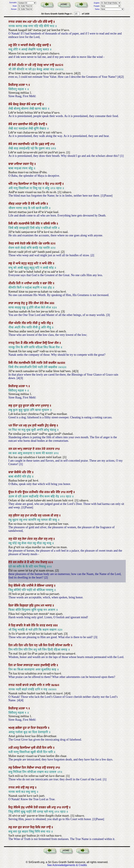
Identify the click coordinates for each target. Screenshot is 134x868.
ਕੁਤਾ (16, 406)
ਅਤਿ (44, 323)
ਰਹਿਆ (59, 645)
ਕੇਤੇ (42, 303)
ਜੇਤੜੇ (23, 243)
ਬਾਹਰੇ (26, 685)
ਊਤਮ (12, 492)
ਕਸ (15, 449)
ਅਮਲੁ (12, 728)
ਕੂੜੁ (21, 406)
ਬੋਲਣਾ (23, 104)
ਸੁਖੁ (23, 807)
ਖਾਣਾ (34, 104)
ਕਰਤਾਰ (51, 449)
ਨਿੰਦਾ (16, 425)
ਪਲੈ (41, 645)
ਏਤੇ (11, 562)
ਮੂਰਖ (38, 605)
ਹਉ (35, 65)
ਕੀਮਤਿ (21, 65)
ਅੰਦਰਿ (18, 323)
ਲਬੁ (11, 406)
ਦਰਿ (20, 492)
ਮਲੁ (25, 425)
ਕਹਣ (43, 625)
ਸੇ (16, 492)
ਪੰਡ (41, 243)
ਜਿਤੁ (11, 586)
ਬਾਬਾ (11, 164)
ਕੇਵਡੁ (40, 65)
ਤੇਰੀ (14, 65)
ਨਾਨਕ (12, 22)
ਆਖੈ (19, 263)
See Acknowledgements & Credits (67, 865)
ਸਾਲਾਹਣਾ (29, 665)
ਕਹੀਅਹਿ (34, 492)
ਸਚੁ (11, 768)
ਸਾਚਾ (11, 303)
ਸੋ (36, 586)
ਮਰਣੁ (17, 748)
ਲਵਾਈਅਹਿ (24, 144)
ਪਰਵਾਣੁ (50, 586)
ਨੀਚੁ (49, 323)
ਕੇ (26, 562)
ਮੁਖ (30, 425)
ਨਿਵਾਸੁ (44, 562)
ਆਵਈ (25, 45)
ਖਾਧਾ (38, 406)
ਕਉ (44, 768)
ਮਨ (43, 605)
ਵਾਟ (16, 124)
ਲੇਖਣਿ (32, 45)
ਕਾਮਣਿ (34, 515)
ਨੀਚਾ (11, 323)
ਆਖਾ (47, 65)
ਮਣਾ (30, 22)
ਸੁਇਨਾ (17, 515)
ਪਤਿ (24, 472)
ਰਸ (11, 449)
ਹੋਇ (50, 283)
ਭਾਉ (51, 22)
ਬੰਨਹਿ (35, 243)
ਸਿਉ (45, 343)
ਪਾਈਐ (30, 586)
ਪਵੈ (30, 65)
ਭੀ (10, 65)
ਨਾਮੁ (16, 184)
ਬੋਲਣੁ (16, 104)
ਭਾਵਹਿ (20, 625)
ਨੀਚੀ (35, 323)
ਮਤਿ (16, 645)
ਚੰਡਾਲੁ (53, 425)
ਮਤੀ (11, 748)
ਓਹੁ (48, 184)
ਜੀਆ (37, 303)
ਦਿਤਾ (34, 728)
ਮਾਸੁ (51, 539)
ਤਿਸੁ (36, 184)
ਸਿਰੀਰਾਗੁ (14, 85)
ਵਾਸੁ (57, 515)
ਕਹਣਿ (36, 283)
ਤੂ (27, 303)
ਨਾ (26, 65)
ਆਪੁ (20, 449)
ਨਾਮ (38, 562)
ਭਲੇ (29, 625)
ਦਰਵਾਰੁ (51, 768)
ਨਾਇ (48, 685)
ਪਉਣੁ (39, 45)
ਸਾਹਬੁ (18, 303)
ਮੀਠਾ (41, 539)
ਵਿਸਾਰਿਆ (24, 184)
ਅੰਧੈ (11, 184)
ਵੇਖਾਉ (42, 124)
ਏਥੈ (33, 204)
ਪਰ (11, 425)
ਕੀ (52, 515)
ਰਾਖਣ (38, 768)
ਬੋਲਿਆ (41, 586)
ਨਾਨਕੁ (12, 343)
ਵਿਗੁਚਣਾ (24, 605)
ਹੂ (40, 323)
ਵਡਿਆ (39, 343)
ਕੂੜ (25, 728)
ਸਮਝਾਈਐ (25, 224)
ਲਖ (25, 22)
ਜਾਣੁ (32, 787)
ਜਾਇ (25, 204)
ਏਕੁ (23, 303)
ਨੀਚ (24, 323)
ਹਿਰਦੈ (52, 645)
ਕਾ (15, 665)
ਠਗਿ (33, 406)
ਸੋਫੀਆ (31, 768)
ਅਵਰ (37, 665)
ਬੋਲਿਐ (17, 586)
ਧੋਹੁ (32, 164)
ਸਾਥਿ (32, 343)
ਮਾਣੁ (54, 807)
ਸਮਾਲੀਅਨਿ (25, 363)
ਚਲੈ (49, 807)
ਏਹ (40, 184)
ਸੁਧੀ (35, 425)
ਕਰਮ (39, 449)
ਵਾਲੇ (17, 243)
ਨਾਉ (52, 65)
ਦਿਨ (45, 748)
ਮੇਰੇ (44, 449)
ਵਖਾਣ (50, 625)
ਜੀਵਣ (12, 204)
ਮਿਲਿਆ (17, 768)
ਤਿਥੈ (33, 224)
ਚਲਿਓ (47, 224)
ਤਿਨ (18, 343)
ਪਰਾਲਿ (47, 243)
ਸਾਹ (16, 144)
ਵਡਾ (45, 283)
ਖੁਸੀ (34, 748)
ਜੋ (10, 625)
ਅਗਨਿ (41, 425)
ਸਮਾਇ (67, 645)
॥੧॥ (53, 184)
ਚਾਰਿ (50, 748)
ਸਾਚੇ (18, 787)
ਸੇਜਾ (25, 539)
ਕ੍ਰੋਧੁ (47, 425)
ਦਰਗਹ (43, 807)
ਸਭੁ (11, 263)
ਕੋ (14, 263)
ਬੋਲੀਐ (18, 472)
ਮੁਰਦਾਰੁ (45, 406)
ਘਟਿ (37, 263)
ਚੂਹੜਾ (26, 406)
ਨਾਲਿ (54, 224)
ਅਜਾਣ (49, 605)
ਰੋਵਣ (12, 243)
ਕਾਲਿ (44, 204)
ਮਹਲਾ (22, 85)
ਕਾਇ (54, 665)
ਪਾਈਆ (29, 283)
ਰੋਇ (58, 492)
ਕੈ (29, 204)
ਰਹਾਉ (59, 184)
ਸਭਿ (29, 243)
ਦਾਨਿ (40, 685)
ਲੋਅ (47, 303)
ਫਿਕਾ (11, 605)
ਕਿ (37, 144)
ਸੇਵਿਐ (17, 807)
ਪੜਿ (35, 22)
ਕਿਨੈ (19, 283)
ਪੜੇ (33, 144)
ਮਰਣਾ (19, 204)
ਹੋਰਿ (31, 303)
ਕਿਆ (51, 343)
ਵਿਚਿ (38, 827)
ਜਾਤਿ (30, 323)
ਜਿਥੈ (11, 224)
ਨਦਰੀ (19, 685)
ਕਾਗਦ (19, 22)
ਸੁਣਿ (36, 124)
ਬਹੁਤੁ (24, 263)
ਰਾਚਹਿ (33, 685)
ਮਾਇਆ (19, 164)
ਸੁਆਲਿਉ (46, 665)
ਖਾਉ (40, 104)
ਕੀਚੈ (45, 22)
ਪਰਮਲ (46, 515)
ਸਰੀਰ (21, 562)
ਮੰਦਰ (30, 539)
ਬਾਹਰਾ (26, 827)
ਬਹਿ (16, 224)
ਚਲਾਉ (46, 45)
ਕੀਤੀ (39, 748)
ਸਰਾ (15, 827)
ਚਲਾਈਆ (24, 124)
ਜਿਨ (46, 645)
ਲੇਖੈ (11, 104)
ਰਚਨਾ (26, 164)
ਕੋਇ (38, 224)
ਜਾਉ (48, 144)
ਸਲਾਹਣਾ (28, 449)
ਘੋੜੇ (15, 539)
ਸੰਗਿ (26, 343)
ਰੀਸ (57, 343)
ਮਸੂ (11, 45)
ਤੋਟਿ (15, 45)
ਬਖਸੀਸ (53, 363)
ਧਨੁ (36, 645)
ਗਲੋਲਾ (19, 728)
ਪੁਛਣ (42, 144)
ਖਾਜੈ (38, 204)
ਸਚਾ (44, 827)
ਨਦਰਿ (40, 363)
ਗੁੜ (20, 827)
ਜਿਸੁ (33, 827)
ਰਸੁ (11, 515)
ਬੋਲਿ (17, 605)
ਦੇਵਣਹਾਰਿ (42, 728)
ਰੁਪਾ (28, 515)
